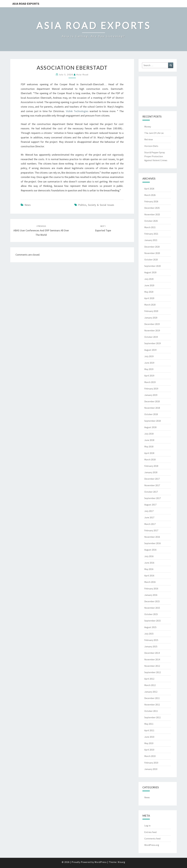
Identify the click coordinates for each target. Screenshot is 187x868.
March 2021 (150, 227)
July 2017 (149, 511)
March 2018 (150, 459)
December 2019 (152, 324)
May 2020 (149, 292)
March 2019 (150, 382)
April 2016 (149, 576)
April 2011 (149, 730)
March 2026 (150, 195)
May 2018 (149, 446)
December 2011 (152, 698)
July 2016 (149, 556)
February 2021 (151, 234)
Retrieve (149, 139)
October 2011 (151, 711)
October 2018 (151, 414)
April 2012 (149, 679)
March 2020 (150, 305)
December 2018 (152, 401)
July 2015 (149, 634)
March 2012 (150, 685)
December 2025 (152, 208)
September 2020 (153, 266)
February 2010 (151, 763)
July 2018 (149, 434)
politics (82, 205)
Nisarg (121, 862)
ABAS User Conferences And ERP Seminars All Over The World (41, 231)
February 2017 (151, 530)
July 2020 (149, 279)
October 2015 (151, 614)
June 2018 (149, 440)
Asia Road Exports (26, 4)
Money (148, 127)
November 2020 (152, 253)
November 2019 (152, 330)
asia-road (82, 75)
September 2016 (153, 543)
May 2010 (149, 743)
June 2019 (149, 363)
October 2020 (151, 260)
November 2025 (152, 214)
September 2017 (153, 498)
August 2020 (150, 272)
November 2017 (152, 485)
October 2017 (151, 492)
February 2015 (151, 640)
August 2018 (150, 427)
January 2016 (151, 595)
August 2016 (150, 550)
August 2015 (150, 627)
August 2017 (150, 505)
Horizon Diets (151, 146)
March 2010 (150, 756)
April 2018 (149, 453)
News (28, 205)
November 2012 (152, 666)
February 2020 (151, 311)
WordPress (101, 862)
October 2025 (151, 221)
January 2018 (151, 472)
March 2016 (150, 582)
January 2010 (151, 769)
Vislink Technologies (77, 111)
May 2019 (149, 369)
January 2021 (151, 240)
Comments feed (152, 839)
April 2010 (149, 750)
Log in (147, 826)
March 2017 (150, 524)
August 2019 (150, 350)
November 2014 (152, 659)
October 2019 (151, 337)
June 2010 (149, 737)
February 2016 (151, 588)
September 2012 (153, 672)
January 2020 (151, 318)
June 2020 (149, 285)
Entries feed (150, 832)
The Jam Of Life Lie (154, 133)
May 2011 (149, 724)
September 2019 (153, 343)
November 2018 (152, 408)
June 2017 (149, 517)
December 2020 (152, 247)
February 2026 (151, 201)
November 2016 (152, 537)
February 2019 (151, 389)
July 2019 (149, 356)
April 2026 (149, 189)
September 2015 (153, 621)
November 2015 (152, 608)
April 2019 (149, 376)
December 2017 (152, 479)
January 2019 (151, 395)
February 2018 (151, 466)
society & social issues (101, 205)
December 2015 (152, 601)
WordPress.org (152, 845)
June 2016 (149, 563)
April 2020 (149, 298)
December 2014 (152, 653)
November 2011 (152, 705)
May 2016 (149, 569)
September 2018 (153, 421)
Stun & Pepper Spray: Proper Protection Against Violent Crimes (156, 156)
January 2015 (151, 646)
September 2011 (153, 717)
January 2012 (151, 692)
